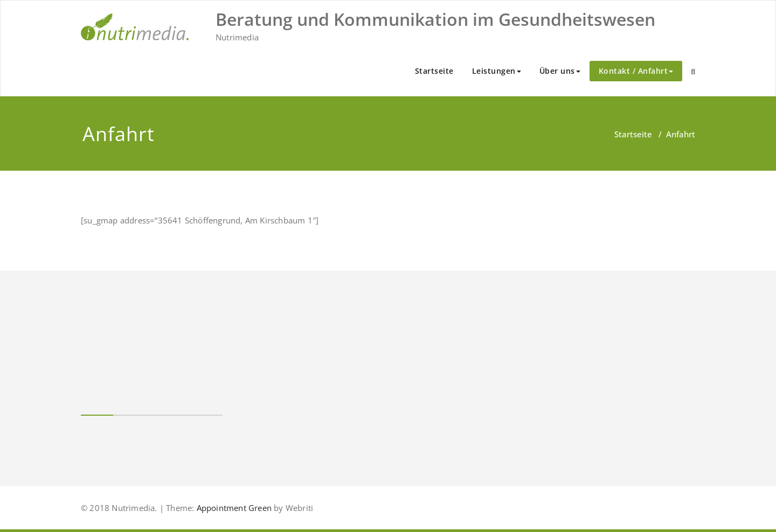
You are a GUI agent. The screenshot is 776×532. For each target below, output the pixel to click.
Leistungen (497, 71)
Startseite (434, 71)
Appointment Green (233, 508)
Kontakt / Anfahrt (636, 71)
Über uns (560, 71)
